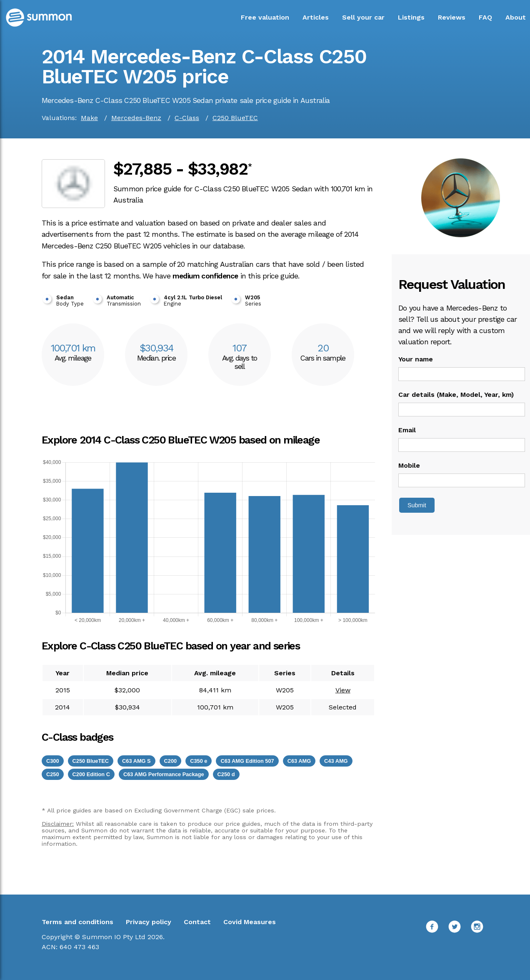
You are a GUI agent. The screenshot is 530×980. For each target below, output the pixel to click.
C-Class (187, 118)
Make (89, 118)
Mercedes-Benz (136, 118)
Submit (417, 505)
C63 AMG (299, 761)
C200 (171, 761)
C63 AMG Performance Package (164, 774)
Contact (197, 922)
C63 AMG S (136, 761)
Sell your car (363, 17)
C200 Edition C (91, 774)
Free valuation (265, 17)
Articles (316, 17)
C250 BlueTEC (235, 118)
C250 (53, 774)
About (516, 17)
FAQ (485, 17)
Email (407, 430)
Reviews (452, 17)
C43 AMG (336, 761)
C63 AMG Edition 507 (247, 761)
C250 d (226, 774)
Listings (411, 17)
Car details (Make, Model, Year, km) (456, 395)
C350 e (199, 761)
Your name (416, 359)
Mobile (409, 465)
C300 (53, 761)
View (343, 690)
